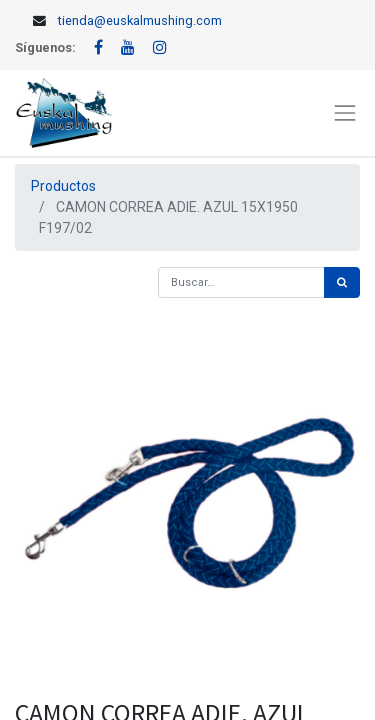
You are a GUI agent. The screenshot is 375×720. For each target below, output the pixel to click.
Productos (63, 186)
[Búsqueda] (342, 282)
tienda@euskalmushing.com (140, 20)
